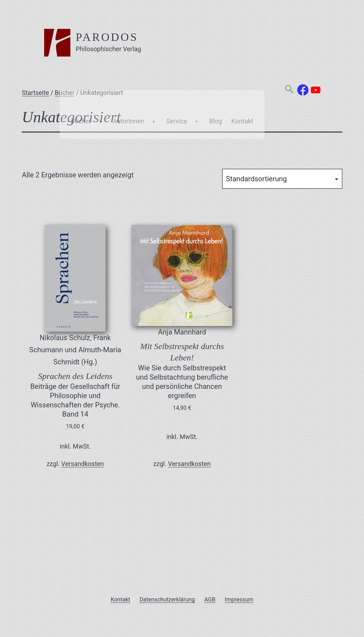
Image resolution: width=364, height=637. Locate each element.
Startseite (35, 93)
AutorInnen (129, 75)
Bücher (81, 75)
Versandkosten (82, 464)
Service (177, 75)
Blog (215, 75)
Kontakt (242, 75)
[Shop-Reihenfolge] (282, 179)
